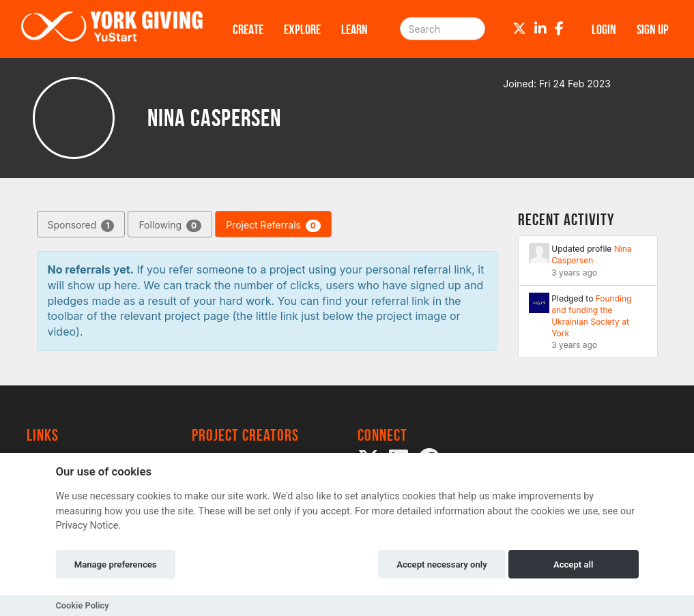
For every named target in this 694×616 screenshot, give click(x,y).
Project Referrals (273, 225)
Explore (302, 29)
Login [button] (604, 29)
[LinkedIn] (540, 29)
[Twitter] (519, 29)
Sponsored (81, 225)
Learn (355, 29)
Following (170, 225)
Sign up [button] (653, 29)
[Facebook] (559, 29)
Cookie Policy (83, 605)
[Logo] (112, 29)
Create (248, 29)
